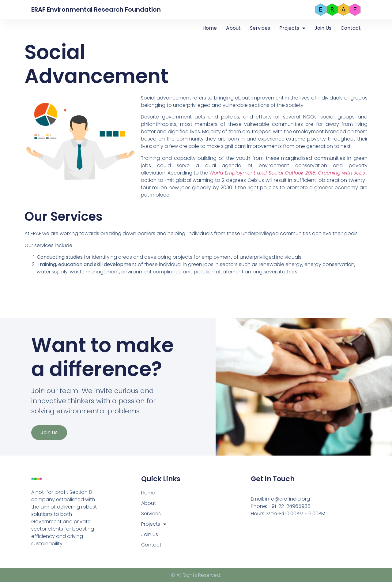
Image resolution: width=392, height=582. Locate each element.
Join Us (323, 28)
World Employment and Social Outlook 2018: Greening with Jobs (288, 173)
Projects (292, 28)
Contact (351, 28)
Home (210, 28)
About (233, 28)
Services (260, 28)
